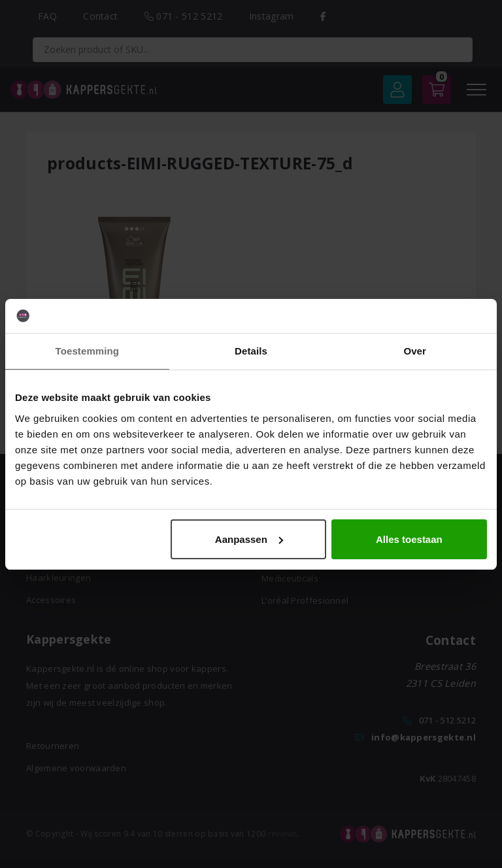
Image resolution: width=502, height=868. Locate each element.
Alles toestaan (409, 539)
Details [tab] (251, 351)
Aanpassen (249, 539)
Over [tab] (415, 351)
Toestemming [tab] (88, 351)
